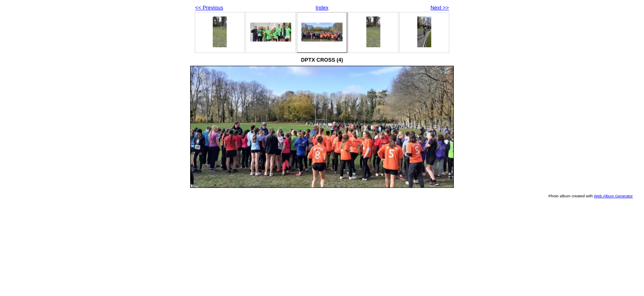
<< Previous (209, 8)
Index (322, 8)
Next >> (440, 8)
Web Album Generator (613, 196)
